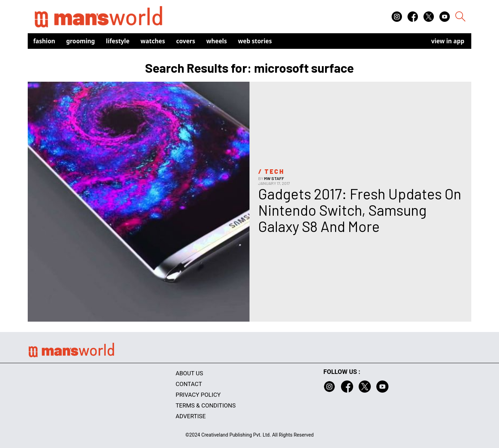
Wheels (217, 41)
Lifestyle (118, 41)
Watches (153, 41)
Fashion (44, 41)
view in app (448, 41)
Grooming (81, 41)
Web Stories (255, 41)
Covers (186, 41)
